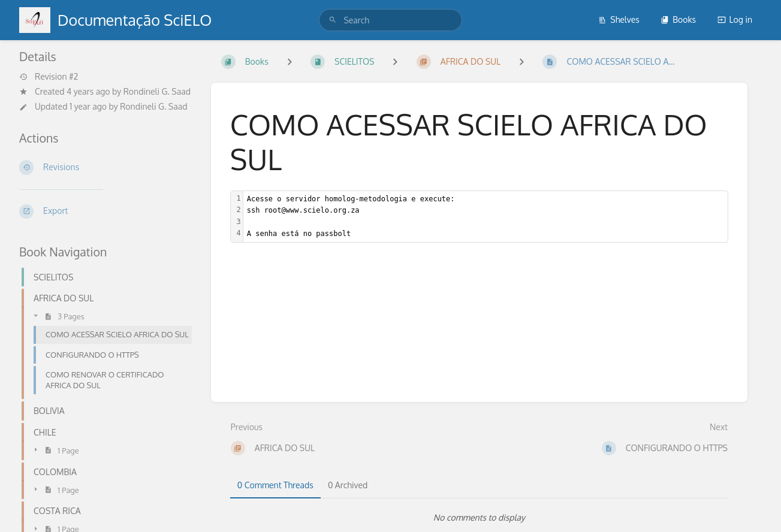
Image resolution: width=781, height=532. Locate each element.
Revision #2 (49, 77)
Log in (735, 19)
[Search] (333, 20)
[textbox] (486, 217)
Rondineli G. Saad (157, 91)
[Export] (105, 211)
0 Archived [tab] (348, 485)
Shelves (619, 19)
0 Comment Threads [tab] (275, 485)
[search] (390, 20)
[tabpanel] (479, 518)
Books (678, 19)
